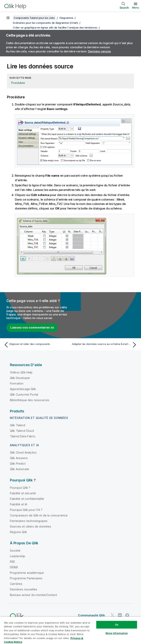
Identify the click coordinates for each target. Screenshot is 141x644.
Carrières (16, 584)
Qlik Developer (20, 378)
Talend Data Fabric (23, 436)
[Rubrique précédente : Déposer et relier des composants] (36, 345)
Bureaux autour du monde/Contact (33, 595)
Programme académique (27, 573)
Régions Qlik (18, 532)
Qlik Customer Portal (24, 394)
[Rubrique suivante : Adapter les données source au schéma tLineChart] (105, 345)
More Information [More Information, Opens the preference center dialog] (117, 633)
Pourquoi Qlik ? (20, 488)
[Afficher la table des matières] (8, 18)
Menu (136, 8)
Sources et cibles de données (30, 526)
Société (15, 551)
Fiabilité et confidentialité (27, 499)
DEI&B (14, 567)
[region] (70, 630)
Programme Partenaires (26, 578)
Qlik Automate (20, 469)
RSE (12, 562)
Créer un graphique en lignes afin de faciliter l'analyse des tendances (55, 27)
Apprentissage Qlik (23, 389)
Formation (17, 383)
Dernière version (99, 51)
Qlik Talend (18, 425)
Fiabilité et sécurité (23, 493)
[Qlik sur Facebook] (127, 615)
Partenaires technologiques (29, 521)
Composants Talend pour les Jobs (34, 18)
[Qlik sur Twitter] (112, 615)
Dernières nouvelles (24, 589)
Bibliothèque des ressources (30, 400)
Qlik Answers (19, 458)
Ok (117, 625)
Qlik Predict (18, 464)
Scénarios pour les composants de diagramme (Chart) (45, 23)
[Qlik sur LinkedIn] (120, 615)
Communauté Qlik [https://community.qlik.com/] (91, 615)
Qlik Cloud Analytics (23, 452)
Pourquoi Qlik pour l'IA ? (26, 510)
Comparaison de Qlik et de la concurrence (39, 515)
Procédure (18, 83)
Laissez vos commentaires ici (32, 327)
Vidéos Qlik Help (21, 372)
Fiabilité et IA (19, 504)
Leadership (18, 556)
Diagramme (66, 18)
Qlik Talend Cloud (22, 431)
